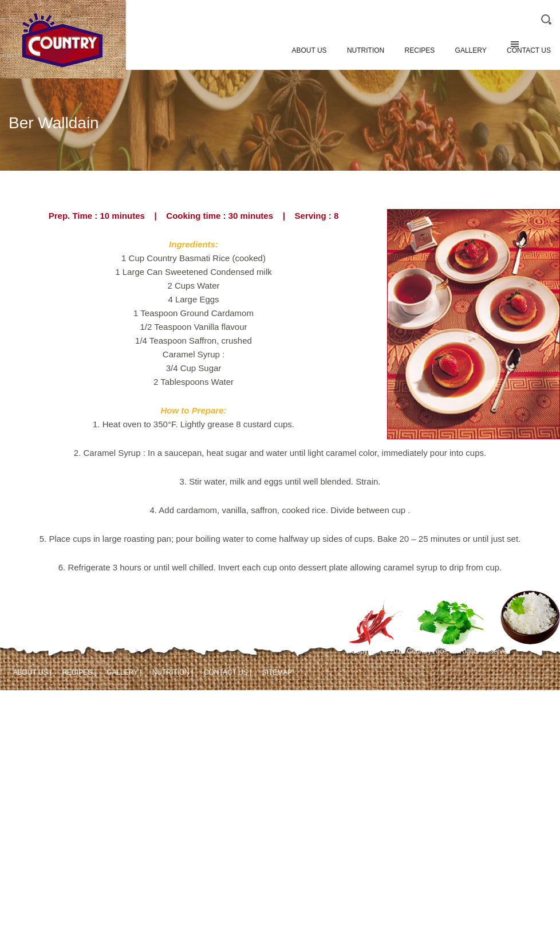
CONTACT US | (228, 672)
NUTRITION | (173, 672)
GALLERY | (124, 672)
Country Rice (63, 54)
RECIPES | (79, 672)
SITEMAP (277, 672)
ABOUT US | (33, 672)
